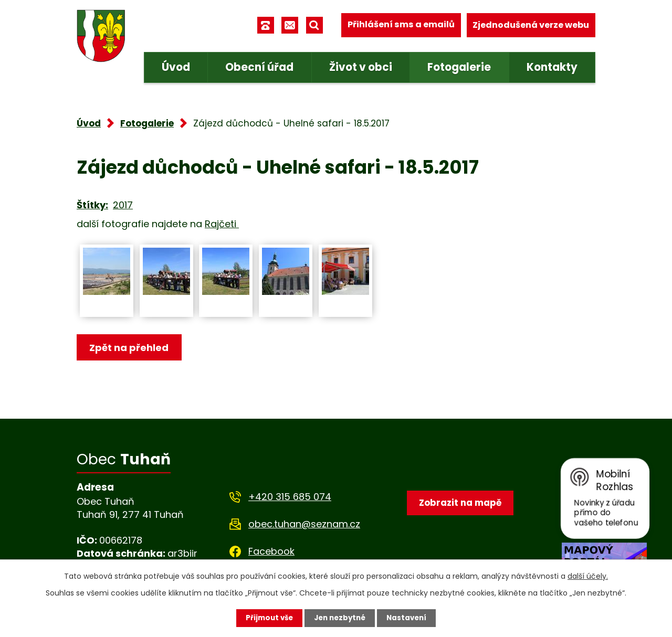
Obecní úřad (259, 67)
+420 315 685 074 (290, 497)
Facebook (271, 551)
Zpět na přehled (130, 348)
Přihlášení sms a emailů (401, 25)
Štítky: (92, 205)
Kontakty (552, 67)
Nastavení (409, 618)
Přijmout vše (266, 618)
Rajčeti (222, 224)
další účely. (588, 576)
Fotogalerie (459, 67)
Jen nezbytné (340, 618)
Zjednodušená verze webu (531, 25)
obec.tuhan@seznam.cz (304, 524)
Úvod (176, 67)
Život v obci (361, 67)
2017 (123, 205)
